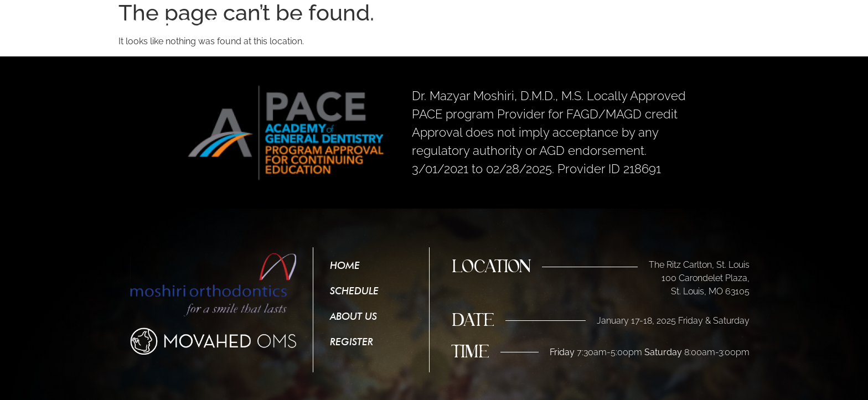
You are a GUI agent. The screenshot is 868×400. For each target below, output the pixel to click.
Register (728, 24)
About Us (661, 24)
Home (529, 24)
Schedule (591, 24)
